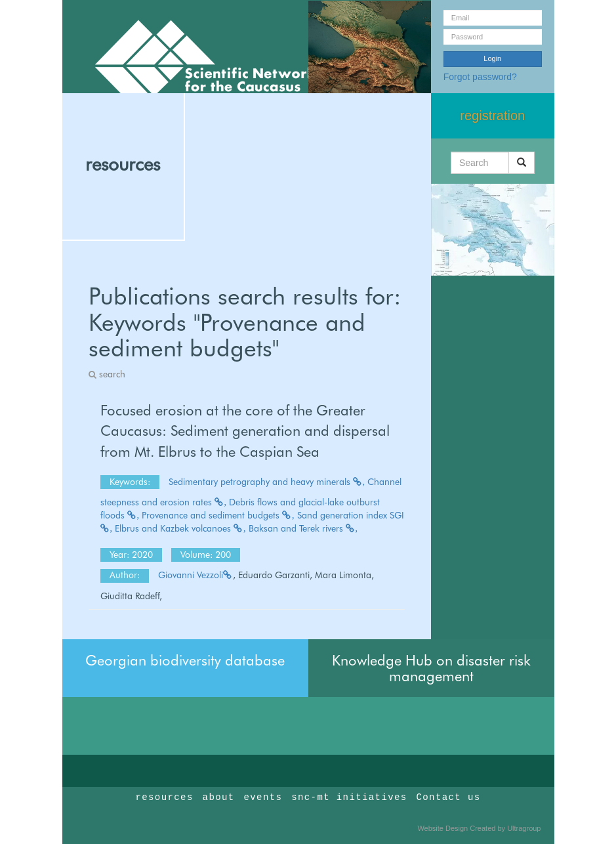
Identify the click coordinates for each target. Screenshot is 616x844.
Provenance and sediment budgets (218, 515)
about (219, 797)
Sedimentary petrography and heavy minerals (267, 482)
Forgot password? (480, 77)
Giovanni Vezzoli (195, 575)
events (263, 797)
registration (492, 116)
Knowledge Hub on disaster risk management (431, 668)
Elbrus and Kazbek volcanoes (180, 528)
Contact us (449, 797)
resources (123, 164)
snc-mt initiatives (349, 797)
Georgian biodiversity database (185, 660)
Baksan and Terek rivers (303, 528)
